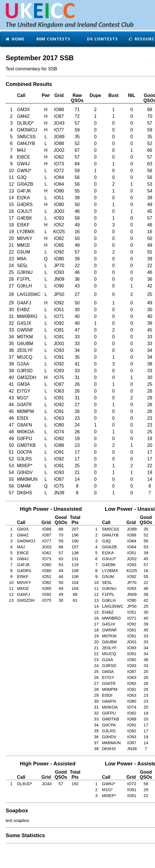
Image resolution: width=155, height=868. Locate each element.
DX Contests (102, 39)
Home (15, 39)
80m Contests (53, 39)
